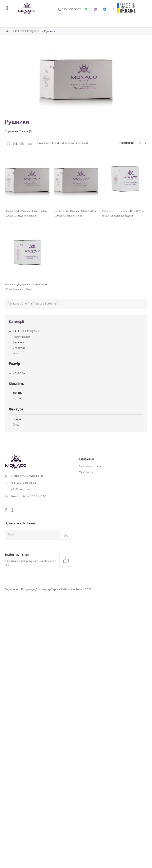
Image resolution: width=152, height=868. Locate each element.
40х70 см (19, 456)
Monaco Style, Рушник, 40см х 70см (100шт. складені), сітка (77, 217)
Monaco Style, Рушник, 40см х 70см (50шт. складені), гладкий (26, 293)
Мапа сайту (86, 555)
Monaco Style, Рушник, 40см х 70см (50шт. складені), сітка (26, 369)
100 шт (18, 476)
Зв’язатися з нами (90, 549)
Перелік (30, 143)
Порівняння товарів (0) (19, 132)
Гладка (17, 502)
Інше (16, 436)
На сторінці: (127, 143)
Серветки (19, 430)
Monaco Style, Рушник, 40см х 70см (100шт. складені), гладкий (26, 217)
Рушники (50, 32)
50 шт (17, 481)
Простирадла (21, 419)
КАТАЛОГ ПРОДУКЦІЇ (26, 32)
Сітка (16, 507)
